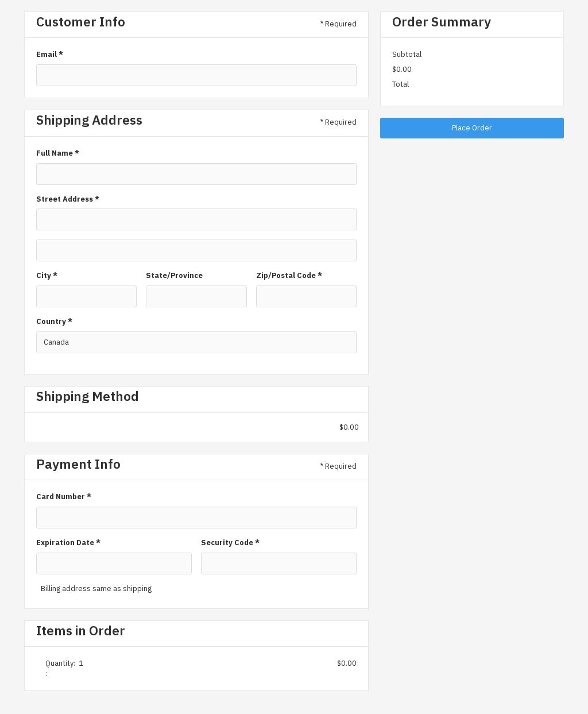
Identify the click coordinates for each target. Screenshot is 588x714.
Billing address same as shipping (96, 588)
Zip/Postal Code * (289, 275)
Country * (54, 321)
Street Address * (68, 199)
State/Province (174, 275)
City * (47, 275)
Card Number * (64, 497)
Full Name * (58, 153)
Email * (50, 54)
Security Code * (230, 543)
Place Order (472, 128)
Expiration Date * (68, 543)
